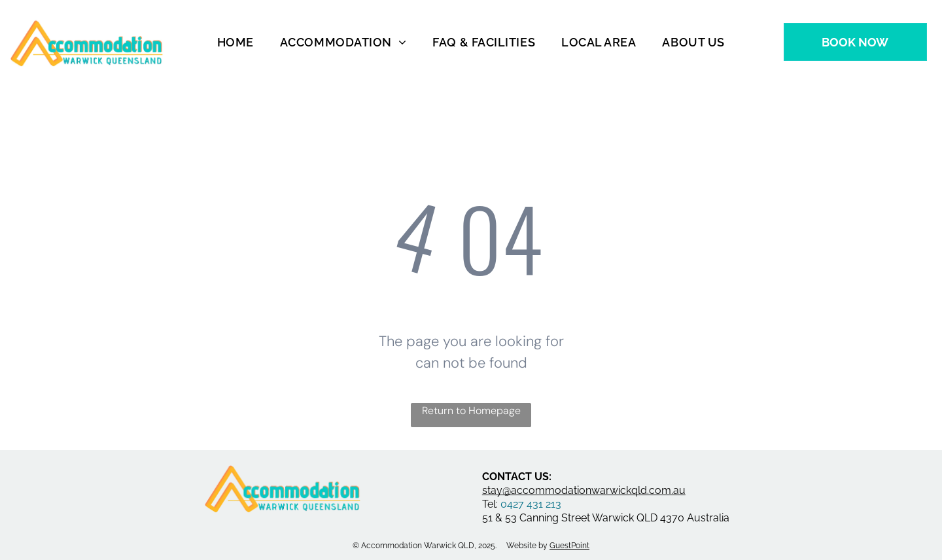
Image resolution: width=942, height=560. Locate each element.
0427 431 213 (531, 504)
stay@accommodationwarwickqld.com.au (584, 490)
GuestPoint (569, 546)
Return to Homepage (471, 411)
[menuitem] (235, 42)
